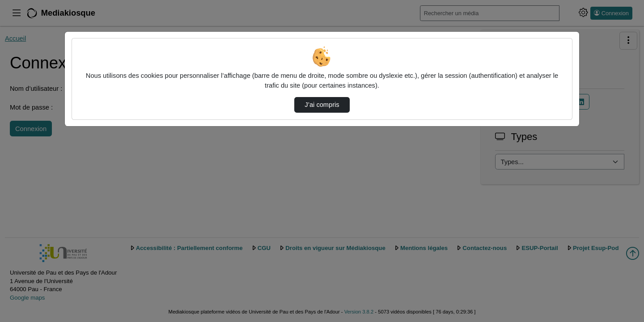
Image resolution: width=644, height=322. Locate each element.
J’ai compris (322, 105)
